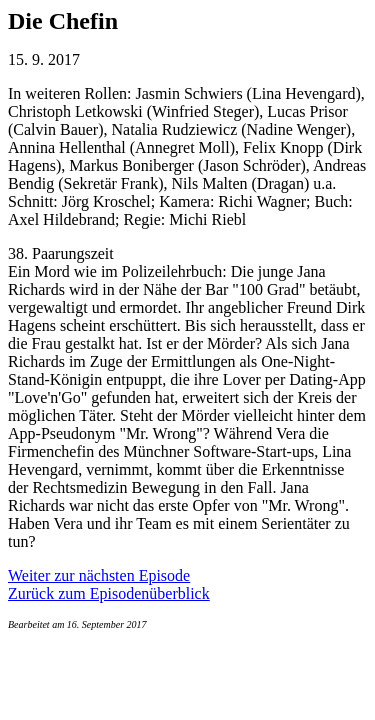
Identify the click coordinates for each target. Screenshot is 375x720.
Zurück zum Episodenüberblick (109, 593)
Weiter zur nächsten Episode (99, 575)
